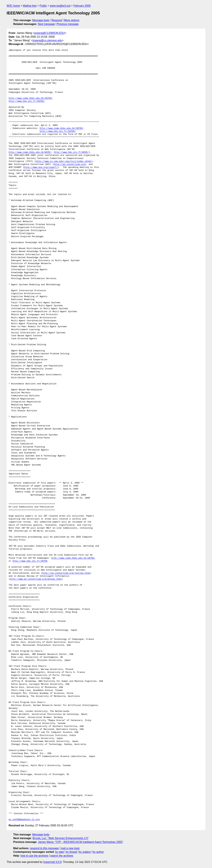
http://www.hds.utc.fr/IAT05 (30, 561)
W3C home (13, 6)
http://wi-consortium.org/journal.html (66, 573)
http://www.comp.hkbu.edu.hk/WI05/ (30, 152)
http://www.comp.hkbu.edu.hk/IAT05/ (31, 98)
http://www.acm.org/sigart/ (41, 167)
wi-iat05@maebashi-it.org (24, 820)
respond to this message (44, 848)
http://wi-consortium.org (69, 164)
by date (59, 852)
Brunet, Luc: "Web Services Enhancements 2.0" (61, 838)
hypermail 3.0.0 (52, 862)
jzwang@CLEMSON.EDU (49, 33)
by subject (85, 852)
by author (98, 852)
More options (72, 20)
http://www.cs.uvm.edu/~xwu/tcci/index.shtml (64, 161)
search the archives (62, 856)
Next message (46, 24)
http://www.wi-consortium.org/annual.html (36, 579)
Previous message (68, 24)
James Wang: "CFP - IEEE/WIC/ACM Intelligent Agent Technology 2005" (80, 842)
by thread (71, 852)
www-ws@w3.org (60, 6)
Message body (41, 20)
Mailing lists (30, 6)
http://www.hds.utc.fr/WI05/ (71, 152)
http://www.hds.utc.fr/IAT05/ (27, 101)
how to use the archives (34, 856)
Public (43, 6)
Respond (57, 20)
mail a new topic (70, 848)
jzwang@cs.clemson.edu (47, 40)
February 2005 (82, 6)
